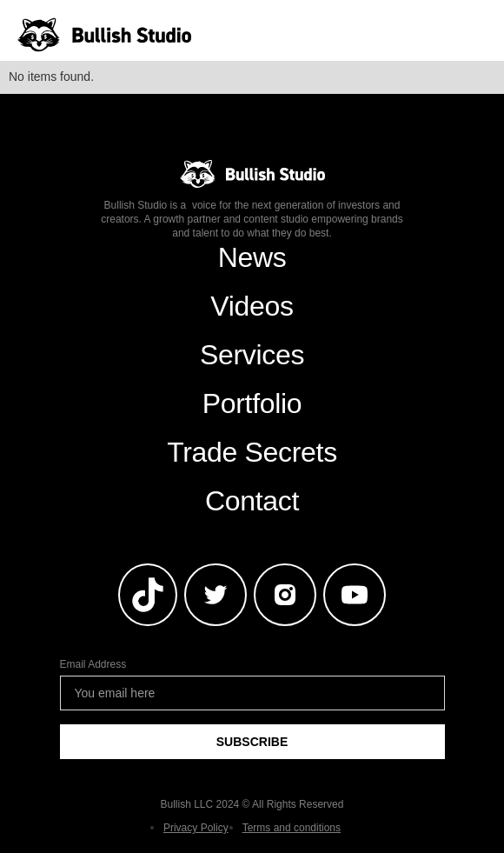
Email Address (93, 664)
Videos (252, 306)
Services (252, 355)
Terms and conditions (292, 828)
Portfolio (252, 403)
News (252, 257)
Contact (252, 501)
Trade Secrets (252, 452)
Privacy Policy (196, 828)
